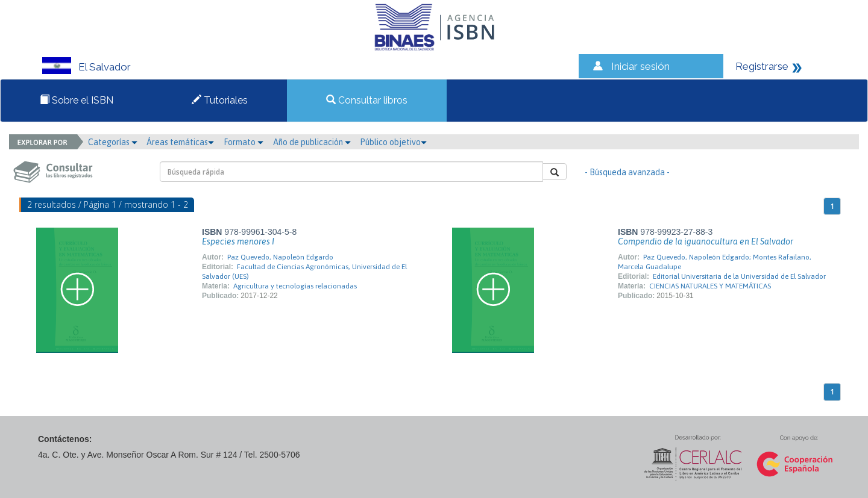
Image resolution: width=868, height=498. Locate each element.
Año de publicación (312, 142)
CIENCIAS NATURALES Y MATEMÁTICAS (710, 286)
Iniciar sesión (640, 66)
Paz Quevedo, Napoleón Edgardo (280, 257)
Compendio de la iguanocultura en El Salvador (706, 241)
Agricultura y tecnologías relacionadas (295, 286)
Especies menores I (238, 241)
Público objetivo (393, 142)
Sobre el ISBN (77, 100)
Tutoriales (220, 100)
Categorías (113, 142)
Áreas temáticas (180, 142)
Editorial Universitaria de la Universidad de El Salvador (739, 276)
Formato (244, 142)
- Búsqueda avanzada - (627, 172)
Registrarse (762, 66)
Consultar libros (367, 100)
